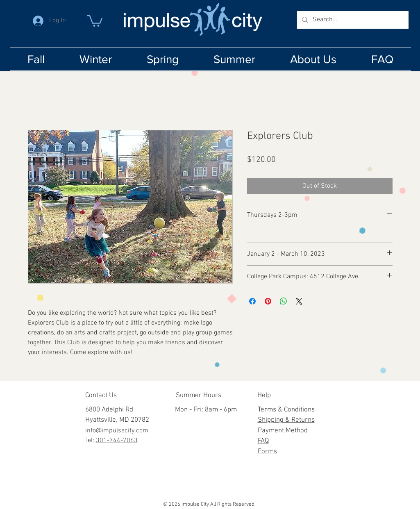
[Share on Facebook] (252, 301)
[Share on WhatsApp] (284, 301)
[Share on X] (299, 301)
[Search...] (352, 20)
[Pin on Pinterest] (268, 301)
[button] (95, 20)
